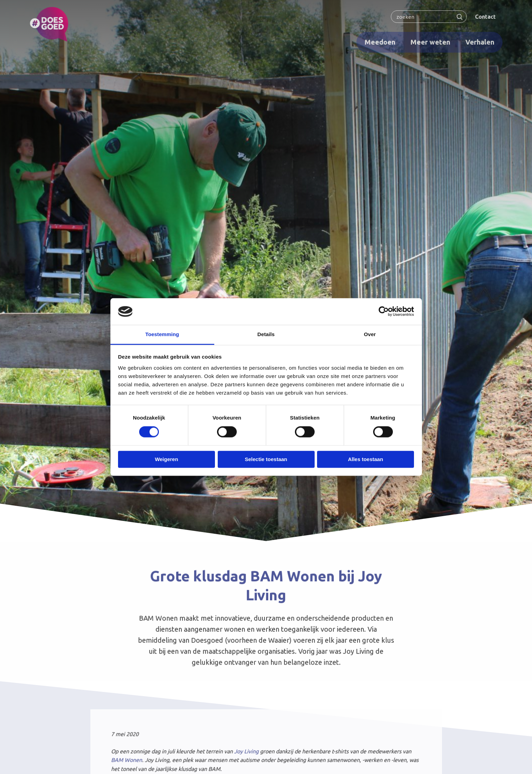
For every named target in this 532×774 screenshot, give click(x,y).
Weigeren (166, 459)
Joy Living (246, 752)
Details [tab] (266, 334)
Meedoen (379, 42)
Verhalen (477, 42)
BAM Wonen (128, 760)
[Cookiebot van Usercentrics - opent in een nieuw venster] (384, 312)
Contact (483, 17)
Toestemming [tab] (162, 334)
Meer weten (429, 42)
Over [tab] (370, 334)
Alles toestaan (366, 459)
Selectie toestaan (266, 459)
